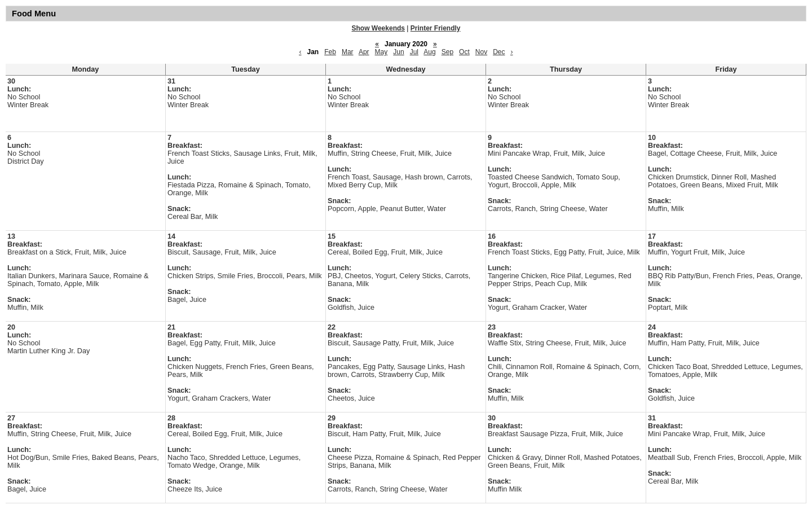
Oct (464, 52)
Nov (481, 52)
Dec (499, 52)
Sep (447, 52)
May (381, 52)
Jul (414, 52)
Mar (348, 52)
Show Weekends (378, 28)
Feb (330, 52)
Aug (429, 52)
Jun (398, 52)
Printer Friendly (436, 28)
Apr (364, 52)
